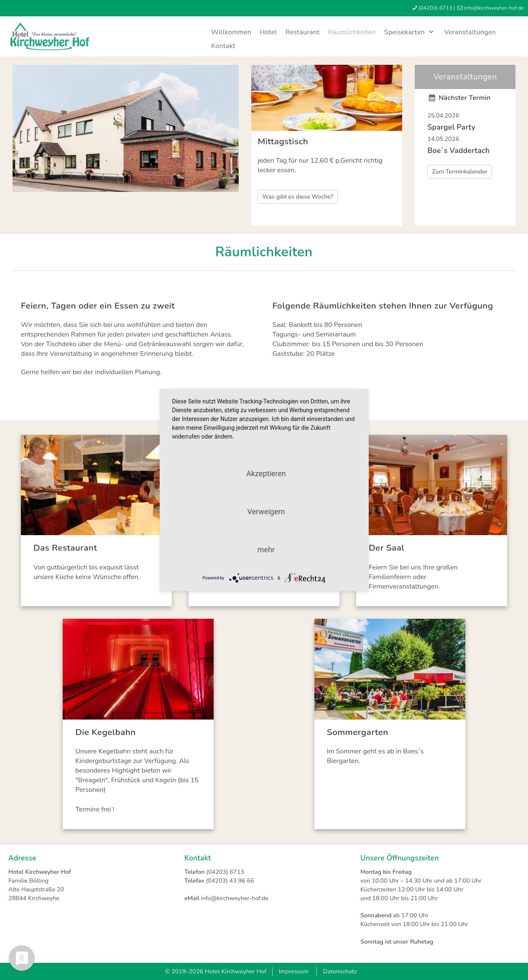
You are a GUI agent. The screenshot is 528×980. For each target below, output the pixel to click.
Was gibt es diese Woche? (298, 197)
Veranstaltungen (470, 32)
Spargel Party (451, 127)
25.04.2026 (443, 115)
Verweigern (266, 512)
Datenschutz (340, 971)
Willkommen (231, 32)
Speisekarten (410, 32)
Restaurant (303, 32)
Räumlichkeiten (352, 32)
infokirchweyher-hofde (494, 8)
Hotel (268, 32)
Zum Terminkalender (460, 171)
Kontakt (223, 46)
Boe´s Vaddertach (458, 151)
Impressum (294, 971)
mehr (266, 550)
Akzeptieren (266, 473)
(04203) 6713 (435, 8)
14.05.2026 (443, 139)
